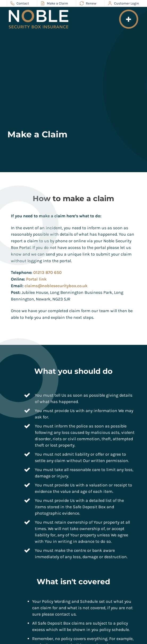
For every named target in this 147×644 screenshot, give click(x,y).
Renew (88, 3)
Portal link (36, 279)
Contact (20, 3)
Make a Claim (54, 3)
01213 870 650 (47, 272)
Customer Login (123, 3)
